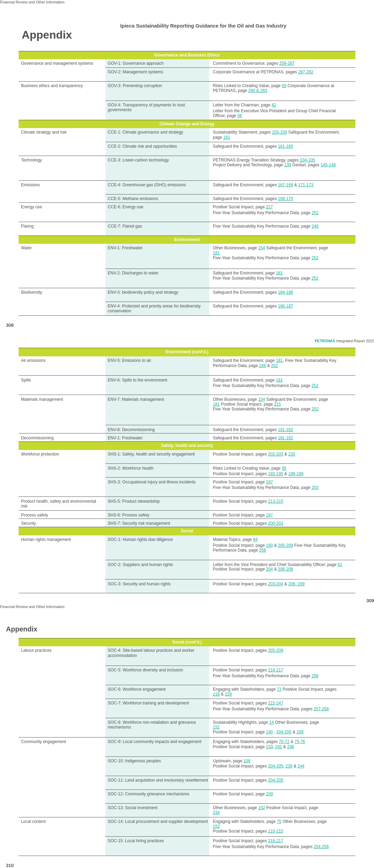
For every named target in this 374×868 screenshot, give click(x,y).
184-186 (285, 292)
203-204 (276, 584)
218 (216, 694)
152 (216, 727)
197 (270, 482)
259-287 (287, 63)
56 (240, 116)
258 (263, 550)
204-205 (284, 732)
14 (271, 722)
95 (284, 468)
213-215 (276, 501)
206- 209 (296, 584)
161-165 (285, 146)
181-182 (285, 430)
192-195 (276, 474)
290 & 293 (258, 91)
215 (277, 404)
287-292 (306, 72)
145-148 (328, 165)
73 (279, 689)
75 (279, 822)
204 (270, 569)
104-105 (307, 160)
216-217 (276, 670)
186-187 (285, 306)
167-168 (285, 185)
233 (292, 454)
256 (315, 676)
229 (228, 694)
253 (315, 488)
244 (301, 766)
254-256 (321, 847)
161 (227, 137)
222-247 (276, 703)
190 (270, 545)
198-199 (296, 474)
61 (340, 565)
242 (279, 747)
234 (216, 813)
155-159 (280, 132)
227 (270, 207)
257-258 (321, 709)
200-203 (276, 523)
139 (287, 165)
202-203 (276, 454)
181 (216, 253)
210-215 (276, 831)
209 (300, 732)
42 (274, 105)
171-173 (306, 185)
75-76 (300, 742)
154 (262, 248)
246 (291, 747)
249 (315, 226)
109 (247, 761)
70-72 (284, 742)
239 (289, 766)
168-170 (285, 199)
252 (315, 213)
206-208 (285, 569)
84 (255, 540)
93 (284, 86)
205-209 (285, 545)
